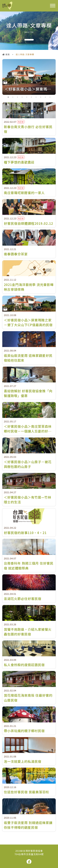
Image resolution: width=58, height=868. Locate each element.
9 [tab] (45, 97)
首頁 (6, 54)
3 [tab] (17, 97)
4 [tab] (22, 97)
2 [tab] (13, 97)
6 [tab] (31, 97)
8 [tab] (41, 97)
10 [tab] (50, 97)
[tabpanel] (29, 77)
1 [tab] (8, 97)
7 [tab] (36, 97)
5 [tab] (27, 97)
